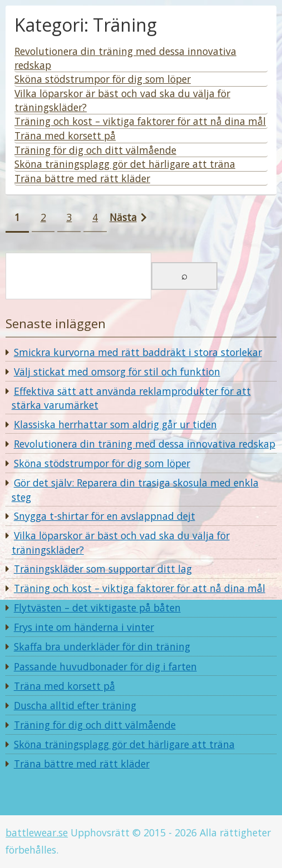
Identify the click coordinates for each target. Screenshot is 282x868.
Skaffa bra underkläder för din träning (102, 646)
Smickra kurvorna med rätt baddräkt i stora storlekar (138, 352)
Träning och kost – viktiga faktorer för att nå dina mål (140, 588)
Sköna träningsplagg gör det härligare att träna (124, 744)
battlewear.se (37, 832)
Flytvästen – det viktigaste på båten (97, 608)
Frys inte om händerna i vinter (84, 627)
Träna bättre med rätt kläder (82, 764)
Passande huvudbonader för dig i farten (105, 666)
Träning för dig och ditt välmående (95, 725)
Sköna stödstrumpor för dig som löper (102, 463)
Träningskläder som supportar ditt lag (103, 569)
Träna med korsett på (65, 686)
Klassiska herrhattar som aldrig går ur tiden (115, 424)
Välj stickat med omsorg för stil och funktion (117, 372)
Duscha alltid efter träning (75, 705)
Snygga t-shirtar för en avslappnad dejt (105, 516)
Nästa (123, 217)
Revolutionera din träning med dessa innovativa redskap (145, 444)
